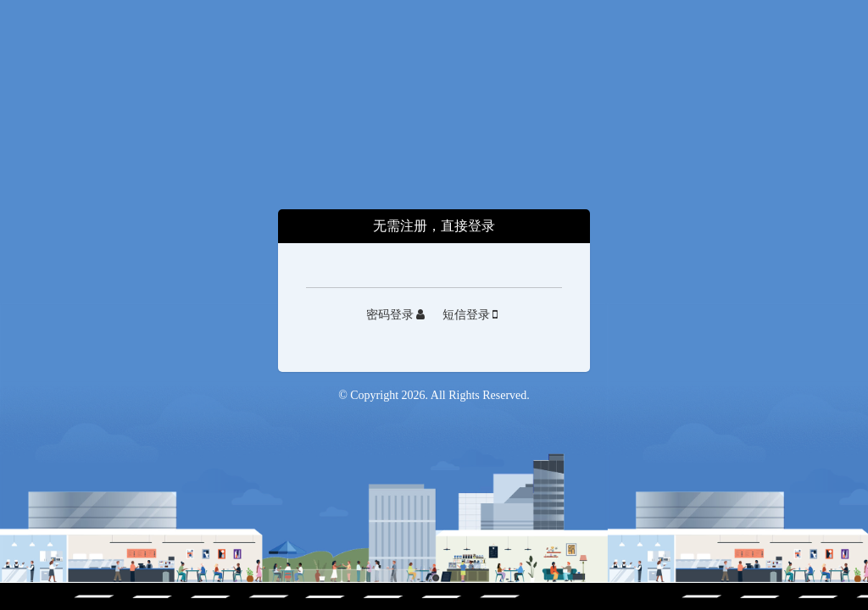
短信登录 (470, 315)
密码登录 (396, 315)
